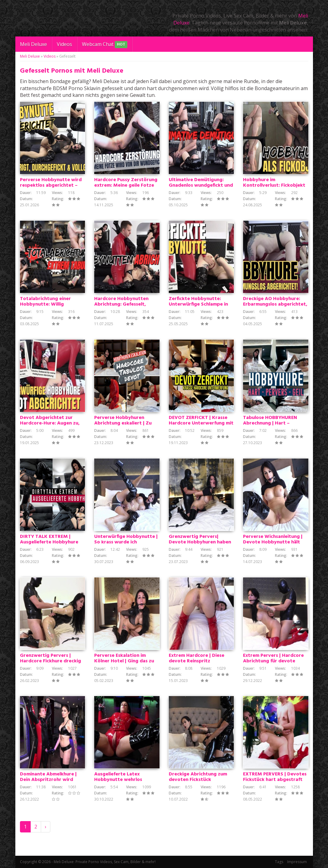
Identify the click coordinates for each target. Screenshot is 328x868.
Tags (279, 862)
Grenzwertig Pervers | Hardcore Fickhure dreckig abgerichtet (50, 661)
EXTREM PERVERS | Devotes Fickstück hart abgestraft (275, 777)
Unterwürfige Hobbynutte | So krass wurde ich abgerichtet (126, 542)
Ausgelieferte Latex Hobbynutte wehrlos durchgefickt (118, 780)
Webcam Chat (105, 45)
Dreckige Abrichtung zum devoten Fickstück (198, 777)
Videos (64, 44)
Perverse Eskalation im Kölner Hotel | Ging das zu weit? (124, 661)
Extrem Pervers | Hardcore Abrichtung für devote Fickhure (273, 661)
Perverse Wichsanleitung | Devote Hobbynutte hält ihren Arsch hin (273, 542)
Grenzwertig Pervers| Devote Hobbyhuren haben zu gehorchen (200, 542)
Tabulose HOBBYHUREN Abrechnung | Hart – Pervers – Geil (270, 423)
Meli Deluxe (33, 44)
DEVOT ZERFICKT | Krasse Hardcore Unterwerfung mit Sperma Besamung (201, 423)
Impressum (297, 862)
